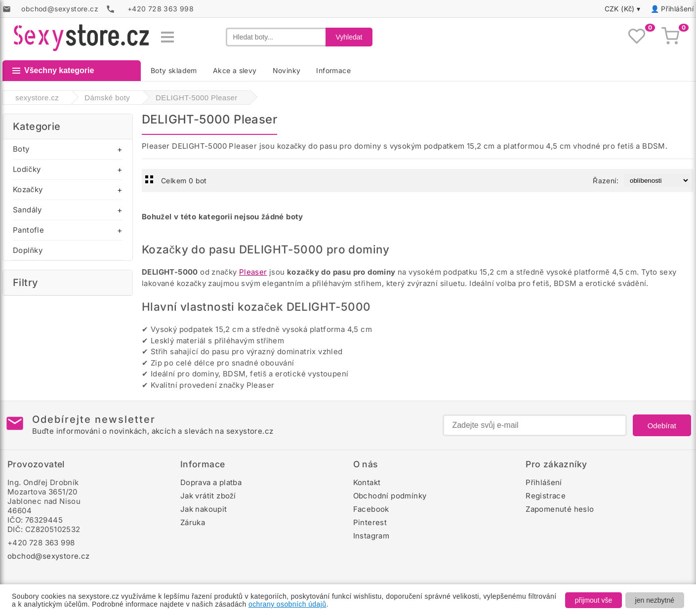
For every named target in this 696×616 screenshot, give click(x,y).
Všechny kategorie (53, 70)
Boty (21, 149)
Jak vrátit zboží (208, 496)
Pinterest (370, 522)
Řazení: (606, 181)
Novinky (287, 70)
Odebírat (662, 426)
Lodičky (27, 169)
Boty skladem (174, 70)
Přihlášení (677, 9)
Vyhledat (349, 37)
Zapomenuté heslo (560, 509)
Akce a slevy (235, 70)
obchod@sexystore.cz (49, 556)
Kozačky (28, 189)
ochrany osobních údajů (287, 604)
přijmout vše (594, 600)
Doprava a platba (211, 482)
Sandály (27, 210)
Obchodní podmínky (390, 496)
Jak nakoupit (204, 509)
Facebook (371, 509)
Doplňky (28, 250)
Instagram (371, 536)
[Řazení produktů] (657, 181)
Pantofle (28, 230)
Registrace (546, 496)
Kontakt (367, 482)
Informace (333, 70)
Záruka (193, 522)
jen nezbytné (655, 600)
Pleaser (253, 272)
